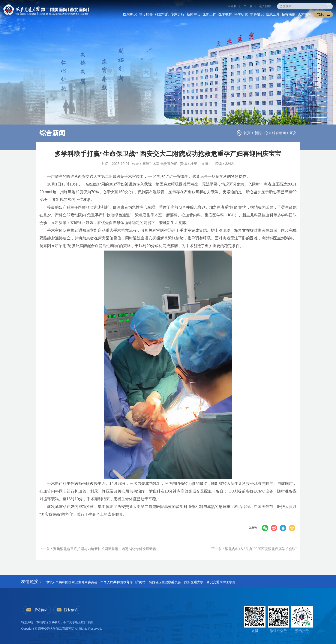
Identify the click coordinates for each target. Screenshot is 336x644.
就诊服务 (146, 14)
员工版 (248, 6)
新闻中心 (193, 14)
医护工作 (209, 14)
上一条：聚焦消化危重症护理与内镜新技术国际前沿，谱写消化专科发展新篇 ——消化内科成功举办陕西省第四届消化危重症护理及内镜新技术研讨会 (153, 549)
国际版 (232, 6)
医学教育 (225, 14)
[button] (323, 14)
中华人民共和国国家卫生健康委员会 (72, 582)
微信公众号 (278, 619)
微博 (255, 619)
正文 (293, 133)
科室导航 (162, 14)
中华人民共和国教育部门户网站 (123, 582)
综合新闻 (279, 133)
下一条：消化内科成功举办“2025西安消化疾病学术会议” (254, 549)
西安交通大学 (194, 582)
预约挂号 (302, 619)
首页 (247, 133)
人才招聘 (304, 14)
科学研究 (241, 14)
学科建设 (257, 14)
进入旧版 (265, 6)
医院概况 (130, 14)
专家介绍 (178, 14)
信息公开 (273, 14)
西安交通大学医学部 (221, 582)
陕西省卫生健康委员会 (165, 582)
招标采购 (289, 14)
